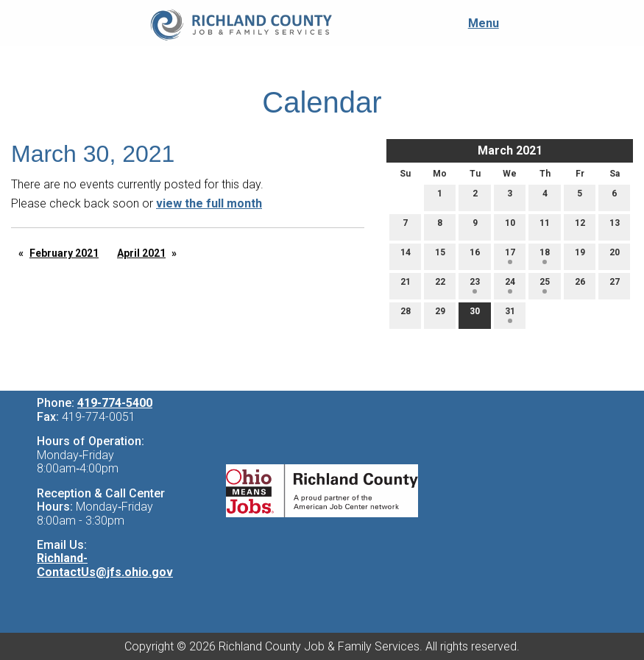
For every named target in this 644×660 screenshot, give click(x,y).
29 (440, 315)
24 (510, 285)
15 (440, 256)
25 (545, 285)
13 (615, 226)
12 (580, 226)
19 (580, 256)
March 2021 (510, 150)
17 (510, 256)
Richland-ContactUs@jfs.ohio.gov (105, 565)
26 (580, 285)
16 (475, 256)
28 (406, 315)
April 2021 (141, 253)
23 (475, 285)
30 (475, 315)
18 (545, 256)
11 (545, 226)
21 (406, 285)
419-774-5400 (115, 403)
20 (615, 256)
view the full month (209, 203)
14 (406, 256)
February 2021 (64, 253)
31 (510, 315)
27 (615, 285)
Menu (476, 24)
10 (510, 226)
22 (440, 285)
